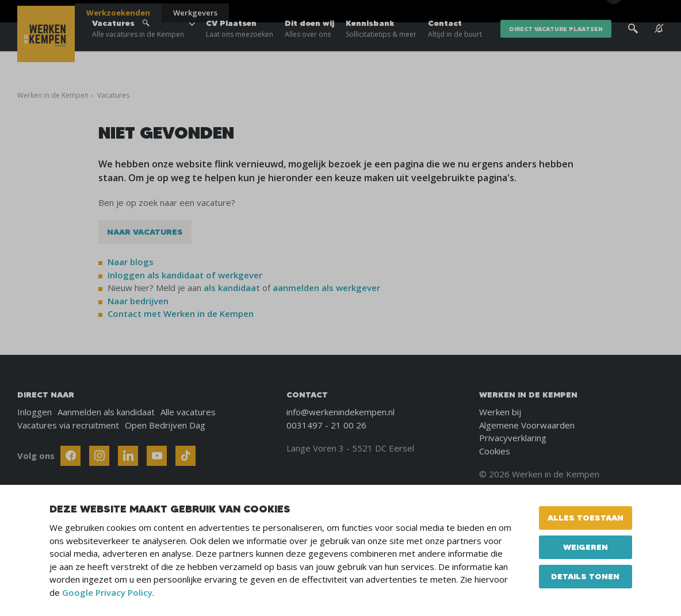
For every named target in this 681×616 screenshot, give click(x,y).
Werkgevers (195, 13)
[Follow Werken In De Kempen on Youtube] (157, 456)
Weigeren (586, 547)
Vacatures (138, 46)
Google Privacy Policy (107, 592)
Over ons (531, 12)
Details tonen (585, 576)
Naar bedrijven (139, 301)
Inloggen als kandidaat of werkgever (185, 275)
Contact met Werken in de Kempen (181, 313)
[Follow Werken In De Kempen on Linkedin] (128, 456)
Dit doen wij (309, 46)
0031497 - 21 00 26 (326, 425)
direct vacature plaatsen (556, 46)
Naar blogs (131, 262)
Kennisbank (381, 46)
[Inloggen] (635, 13)
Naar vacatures (145, 232)
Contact (455, 46)
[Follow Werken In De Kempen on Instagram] (99, 456)
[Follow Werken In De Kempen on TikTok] (185, 456)
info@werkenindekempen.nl (341, 412)
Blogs (576, 12)
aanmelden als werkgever (326, 288)
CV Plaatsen (240, 46)
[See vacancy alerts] (659, 46)
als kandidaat (232, 288)
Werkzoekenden (118, 13)
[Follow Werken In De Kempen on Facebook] (70, 456)
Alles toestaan (586, 518)
